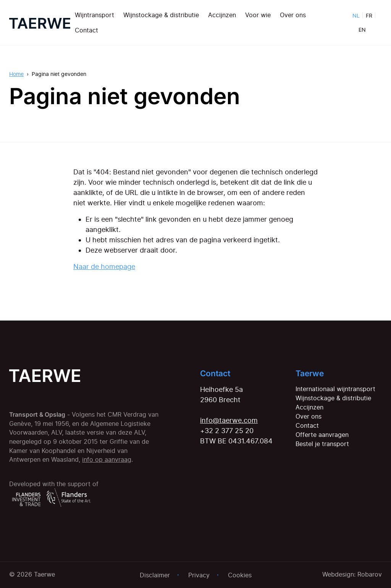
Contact (86, 30)
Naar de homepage (104, 267)
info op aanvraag (107, 460)
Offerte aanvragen (322, 435)
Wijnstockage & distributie (161, 15)
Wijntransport (95, 15)
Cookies (240, 575)
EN (362, 30)
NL (356, 15)
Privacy (199, 575)
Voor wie (258, 15)
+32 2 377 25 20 (227, 431)
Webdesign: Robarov (352, 574)
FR (369, 15)
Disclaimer (155, 575)
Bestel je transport (322, 444)
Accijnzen (222, 15)
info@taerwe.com (229, 420)
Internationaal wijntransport (335, 389)
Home (16, 74)
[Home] (40, 23)
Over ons (293, 15)
